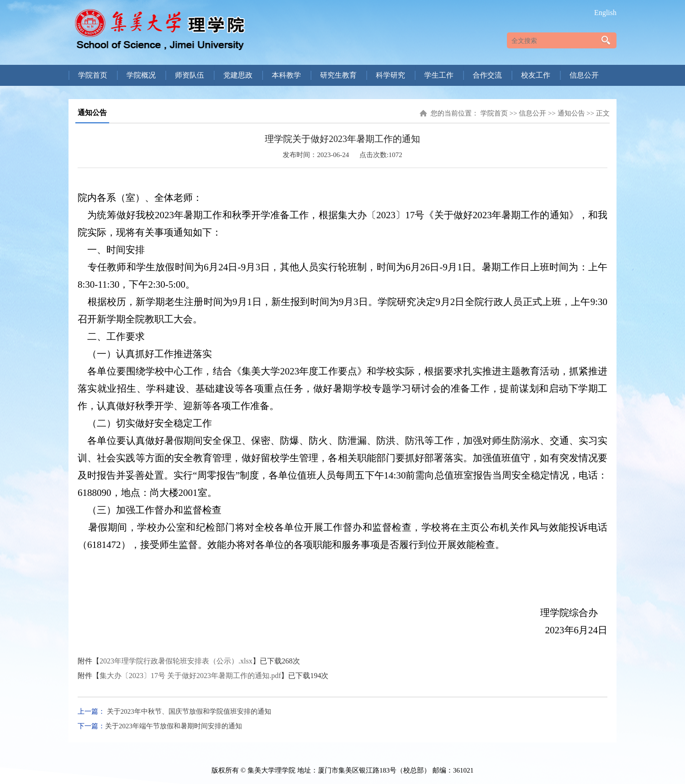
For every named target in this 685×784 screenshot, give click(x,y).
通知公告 (571, 113)
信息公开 (532, 113)
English (605, 13)
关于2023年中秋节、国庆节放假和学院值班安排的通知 (188, 711)
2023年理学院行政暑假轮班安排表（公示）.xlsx (176, 661)
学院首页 (494, 113)
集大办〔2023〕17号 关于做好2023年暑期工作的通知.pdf (190, 676)
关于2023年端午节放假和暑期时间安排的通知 (174, 726)
